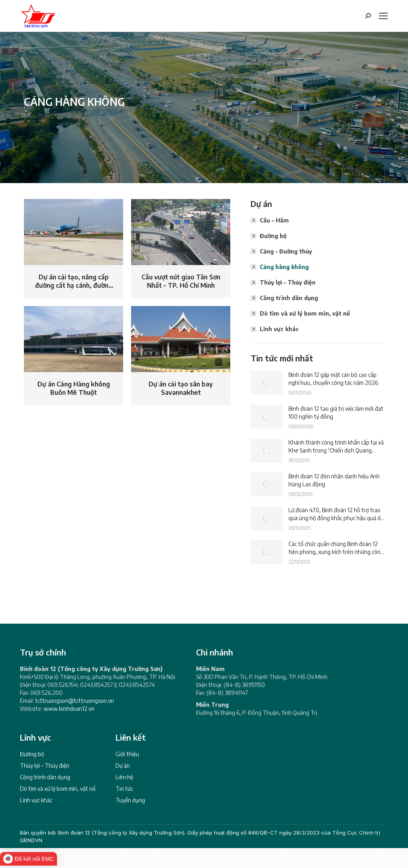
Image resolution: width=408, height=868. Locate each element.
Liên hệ (124, 777)
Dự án (123, 766)
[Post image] (267, 383)
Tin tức (124, 789)
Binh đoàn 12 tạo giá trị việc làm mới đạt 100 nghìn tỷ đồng (336, 413)
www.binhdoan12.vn (69, 709)
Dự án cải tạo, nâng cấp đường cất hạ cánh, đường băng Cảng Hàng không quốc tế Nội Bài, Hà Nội (74, 282)
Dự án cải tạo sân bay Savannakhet (181, 388)
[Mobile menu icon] (383, 16)
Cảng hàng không (284, 267)
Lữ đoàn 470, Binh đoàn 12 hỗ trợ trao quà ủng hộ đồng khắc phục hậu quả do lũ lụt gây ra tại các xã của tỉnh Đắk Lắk (336, 514)
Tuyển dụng (130, 800)
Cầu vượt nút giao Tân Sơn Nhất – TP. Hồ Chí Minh (181, 281)
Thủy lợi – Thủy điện (288, 282)
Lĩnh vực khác (279, 329)
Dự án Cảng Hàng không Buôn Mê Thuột (74, 388)
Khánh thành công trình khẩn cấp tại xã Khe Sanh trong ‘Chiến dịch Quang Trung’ (336, 447)
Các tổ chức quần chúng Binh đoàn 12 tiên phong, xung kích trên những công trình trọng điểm (336, 548)
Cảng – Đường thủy (286, 251)
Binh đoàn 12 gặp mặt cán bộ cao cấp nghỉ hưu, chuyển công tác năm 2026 (333, 379)
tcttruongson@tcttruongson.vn (75, 701)
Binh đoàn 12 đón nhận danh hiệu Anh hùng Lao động (334, 480)
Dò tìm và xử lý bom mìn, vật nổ (305, 313)
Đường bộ (273, 236)
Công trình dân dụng (289, 298)
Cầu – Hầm (274, 220)
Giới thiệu (127, 754)
